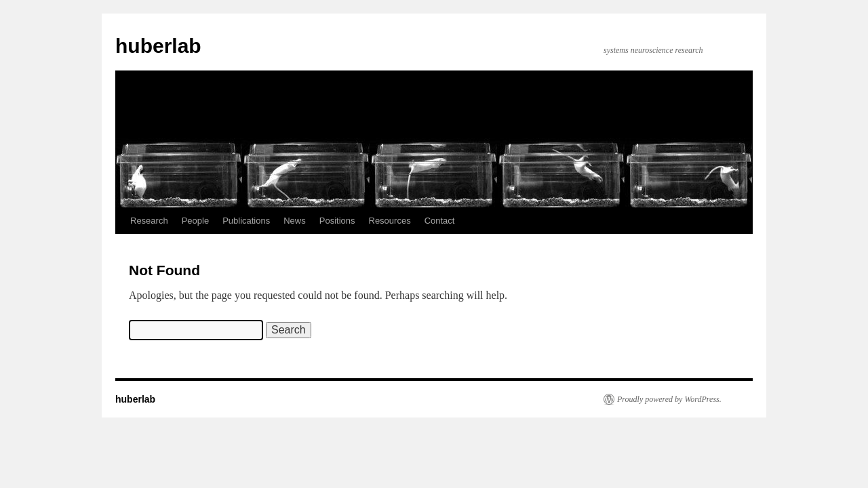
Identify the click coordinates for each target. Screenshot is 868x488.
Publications (246, 221)
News (295, 221)
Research (149, 221)
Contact (440, 221)
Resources (390, 221)
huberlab (158, 46)
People (195, 221)
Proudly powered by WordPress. (669, 399)
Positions (337, 221)
